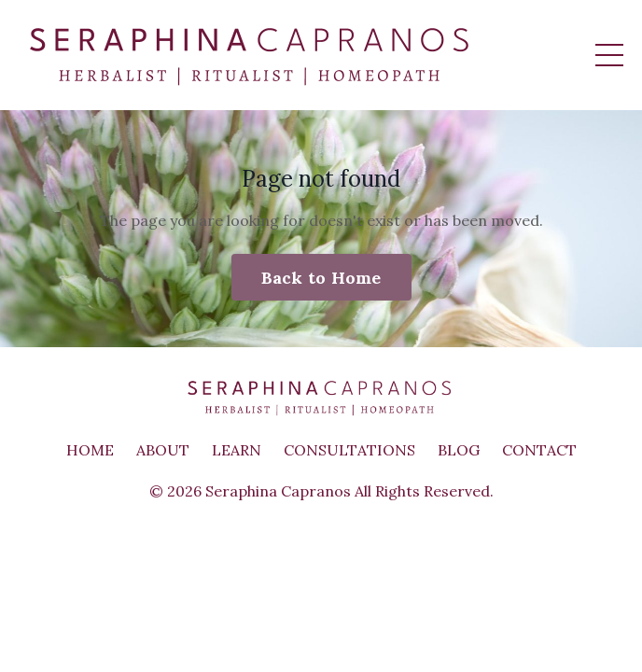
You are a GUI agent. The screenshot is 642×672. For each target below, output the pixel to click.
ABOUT (163, 450)
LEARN (237, 450)
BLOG (459, 450)
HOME (90, 450)
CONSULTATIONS (349, 450)
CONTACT (539, 450)
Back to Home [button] (321, 278)
